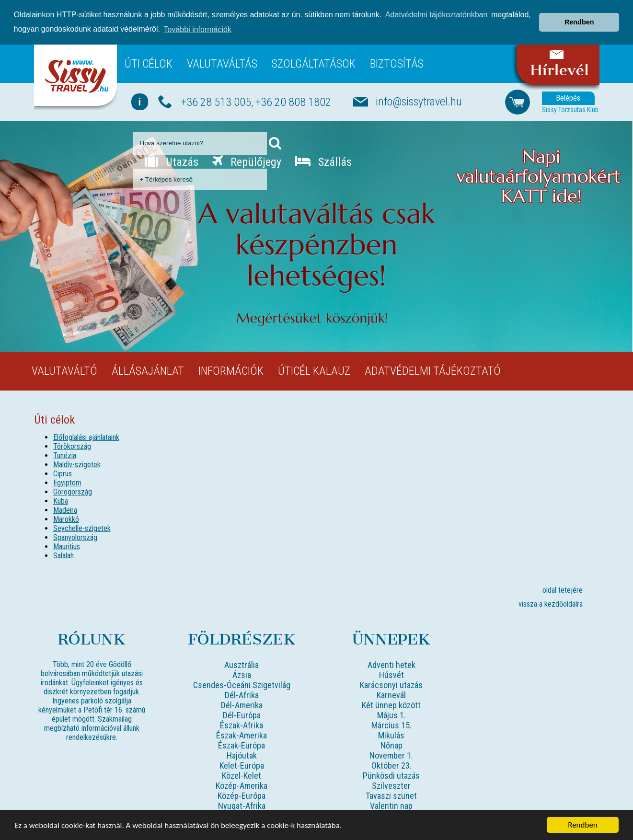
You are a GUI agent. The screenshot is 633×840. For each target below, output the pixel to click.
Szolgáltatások (314, 63)
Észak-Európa (242, 745)
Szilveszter (391, 786)
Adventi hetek (391, 665)
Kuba (61, 501)
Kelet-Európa (242, 765)
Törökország (72, 446)
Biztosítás (397, 63)
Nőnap (391, 745)
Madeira (65, 510)
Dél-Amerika (242, 705)
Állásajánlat (148, 371)
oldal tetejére (563, 590)
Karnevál (391, 695)
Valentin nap (391, 806)
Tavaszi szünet (391, 796)
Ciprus (63, 474)
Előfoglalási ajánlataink (86, 437)
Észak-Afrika (242, 725)
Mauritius (67, 547)
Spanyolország (75, 537)
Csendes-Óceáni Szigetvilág (242, 685)
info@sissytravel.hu (419, 102)
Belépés (568, 98)
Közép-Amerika (242, 786)
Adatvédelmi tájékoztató (433, 371)
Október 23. (391, 765)
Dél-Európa (242, 715)
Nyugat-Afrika (242, 806)
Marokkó (66, 519)
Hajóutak (242, 755)
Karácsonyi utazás (391, 685)
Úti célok (149, 63)
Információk (231, 371)
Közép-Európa (242, 796)
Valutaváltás (222, 63)
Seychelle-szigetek (82, 528)
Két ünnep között (391, 705)
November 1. (391, 755)
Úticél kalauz (314, 371)
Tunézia (65, 455)
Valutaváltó (64, 371)
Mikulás (391, 735)
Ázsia (242, 675)
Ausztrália (242, 665)
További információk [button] (198, 29)
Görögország (73, 492)
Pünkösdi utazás (391, 776)
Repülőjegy (247, 161)
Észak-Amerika (242, 735)
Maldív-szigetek (77, 465)
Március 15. (391, 725)
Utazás (172, 161)
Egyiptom (67, 483)
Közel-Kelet (242, 776)
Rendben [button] (579, 22)
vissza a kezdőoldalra (551, 604)
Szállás (323, 161)
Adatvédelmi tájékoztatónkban (436, 15)
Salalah (63, 556)
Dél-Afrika (242, 695)
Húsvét (391, 675)
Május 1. (391, 715)
